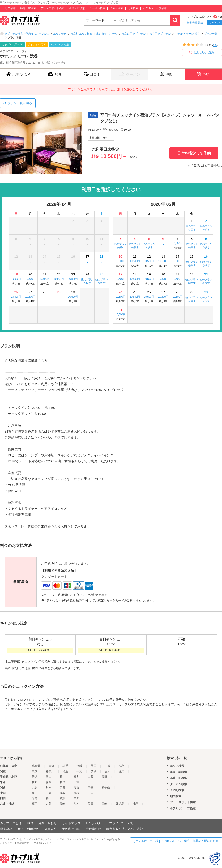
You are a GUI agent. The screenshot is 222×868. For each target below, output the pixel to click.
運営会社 (6, 829)
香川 (49, 798)
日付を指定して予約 (194, 153)
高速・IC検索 (77, 8)
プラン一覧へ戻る (20, 103)
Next (80, 143)
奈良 (91, 787)
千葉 (79, 771)
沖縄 (135, 804)
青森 (51, 766)
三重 (76, 782)
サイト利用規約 (28, 829)
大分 (49, 804)
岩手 (65, 766)
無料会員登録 (195, 23)
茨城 (93, 771)
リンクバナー (95, 823)
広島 (49, 793)
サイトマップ (71, 823)
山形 (107, 766)
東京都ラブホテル (107, 34)
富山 (49, 777)
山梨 (91, 777)
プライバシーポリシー (125, 823)
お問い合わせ (47, 823)
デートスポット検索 (53, 8)
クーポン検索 (97, 8)
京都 (62, 787)
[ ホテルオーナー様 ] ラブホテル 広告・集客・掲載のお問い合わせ (176, 841)
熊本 (76, 804)
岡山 (35, 793)
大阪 (35, 787)
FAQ (30, 823)
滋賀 (76, 787)
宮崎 (104, 804)
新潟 (35, 777)
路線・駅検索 (28, 8)
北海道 (36, 766)
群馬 (121, 771)
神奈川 (50, 771)
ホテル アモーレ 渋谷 (187, 34)
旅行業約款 (93, 829)
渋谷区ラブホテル (160, 34)
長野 (104, 777)
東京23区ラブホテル (134, 34)
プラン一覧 (211, 34)
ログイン (215, 23)
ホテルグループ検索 (155, 8)
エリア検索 (9, 8)
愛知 (35, 782)
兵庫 (49, 787)
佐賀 (91, 804)
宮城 (79, 766)
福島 (121, 766)
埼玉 (65, 771)
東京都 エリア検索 (81, 34)
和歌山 (106, 787)
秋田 (93, 766)
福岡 (35, 804)
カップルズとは (11, 823)
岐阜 (62, 782)
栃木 (107, 771)
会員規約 (51, 829)
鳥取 (62, 793)
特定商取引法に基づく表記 (125, 829)
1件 (215, 45)
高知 (76, 798)
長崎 (62, 804)
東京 (35, 771)
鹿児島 (120, 804)
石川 (62, 777)
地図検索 (133, 8)
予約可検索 (116, 8)
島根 (76, 793)
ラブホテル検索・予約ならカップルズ (27, 34)
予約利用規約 (71, 829)
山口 (91, 793)
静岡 (49, 782)
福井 (76, 777)
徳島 (35, 798)
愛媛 (62, 798)
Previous (3, 143)
